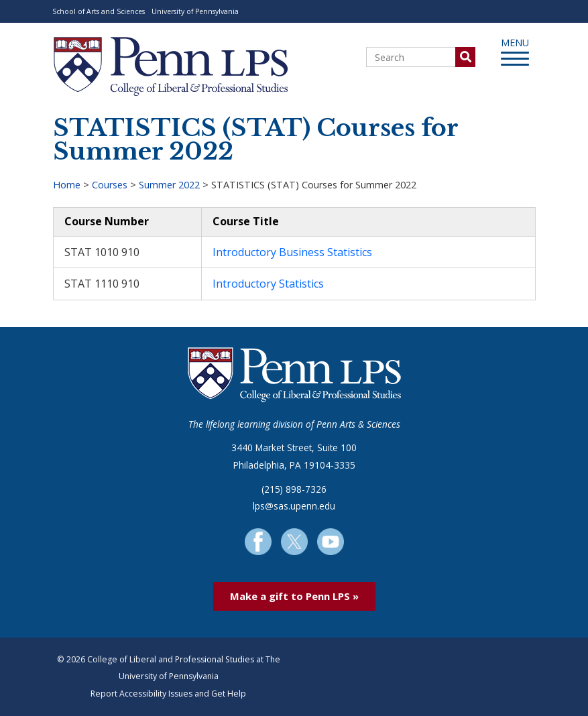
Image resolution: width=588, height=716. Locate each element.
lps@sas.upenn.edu (294, 506)
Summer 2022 (169, 185)
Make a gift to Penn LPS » (294, 596)
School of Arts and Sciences (99, 11)
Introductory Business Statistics (292, 252)
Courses (110, 185)
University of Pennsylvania (195, 11)
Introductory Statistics (268, 284)
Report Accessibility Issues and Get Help (168, 694)
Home (67, 185)
